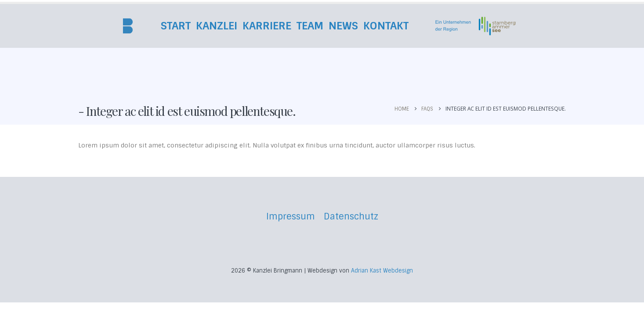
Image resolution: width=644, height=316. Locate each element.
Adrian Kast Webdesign (382, 271)
